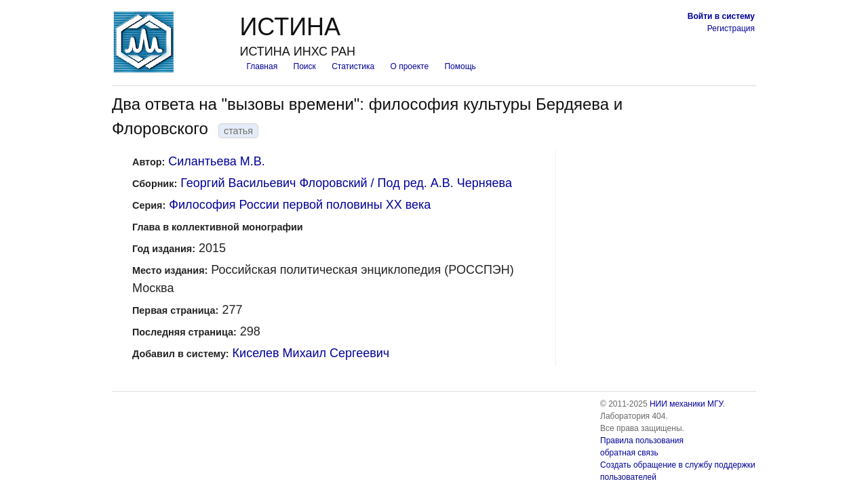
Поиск (305, 66)
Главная (262, 66)
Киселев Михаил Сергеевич (311, 353)
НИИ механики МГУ (686, 404)
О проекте (410, 66)
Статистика (353, 66)
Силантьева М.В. (217, 161)
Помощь (460, 66)
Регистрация (731, 28)
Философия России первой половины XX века (300, 205)
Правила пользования (642, 441)
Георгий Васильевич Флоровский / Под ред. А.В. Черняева (346, 183)
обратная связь (629, 453)
